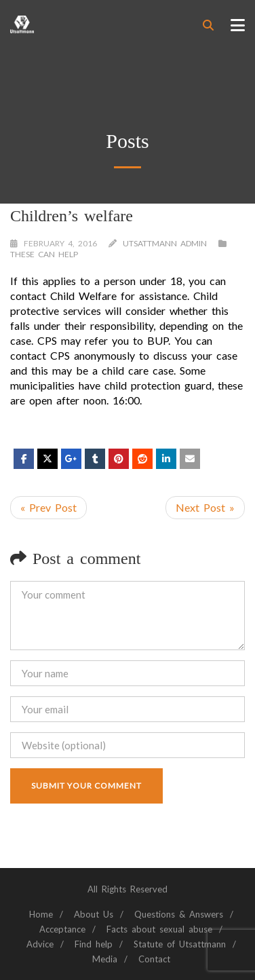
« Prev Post (48, 507)
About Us (94, 914)
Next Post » (205, 507)
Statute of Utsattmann (180, 944)
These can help (44, 254)
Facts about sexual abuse (159, 929)
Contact (154, 959)
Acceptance (62, 929)
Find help (94, 944)
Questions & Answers (179, 914)
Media (105, 959)
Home (41, 914)
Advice (40, 944)
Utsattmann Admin (165, 243)
